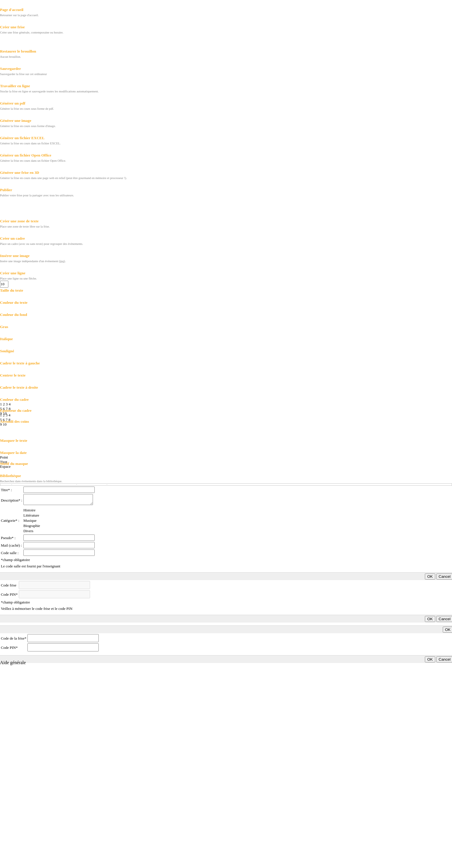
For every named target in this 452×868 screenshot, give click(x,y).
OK (430, 577)
